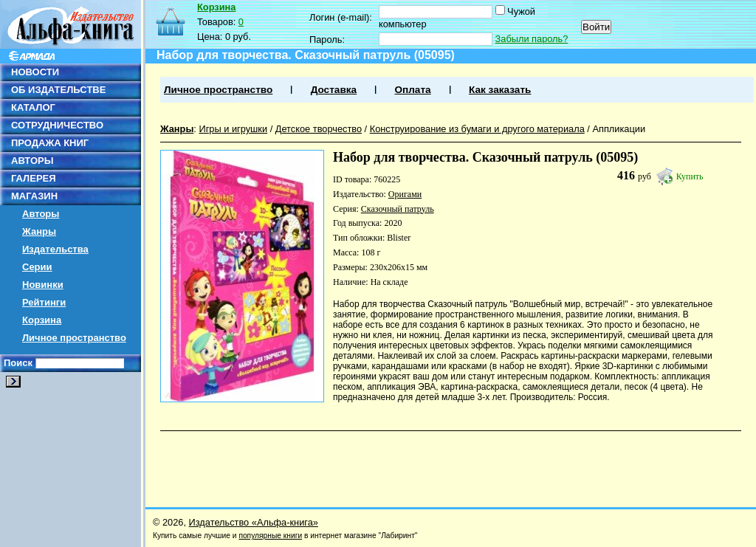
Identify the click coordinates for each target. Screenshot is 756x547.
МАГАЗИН (34, 196)
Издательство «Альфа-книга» (254, 522)
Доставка (334, 90)
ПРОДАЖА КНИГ (50, 143)
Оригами (405, 194)
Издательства (55, 249)
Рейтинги (44, 302)
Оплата (412, 90)
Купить (690, 176)
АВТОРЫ (32, 161)
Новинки (43, 285)
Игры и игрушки (233, 129)
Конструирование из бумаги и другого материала (477, 129)
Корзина (42, 320)
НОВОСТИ (35, 72)
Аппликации (619, 129)
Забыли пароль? (532, 39)
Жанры (39, 231)
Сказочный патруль (398, 209)
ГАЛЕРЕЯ (34, 178)
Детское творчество (319, 129)
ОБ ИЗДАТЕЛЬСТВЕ (58, 90)
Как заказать (500, 90)
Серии (37, 267)
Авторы (41, 214)
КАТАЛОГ (33, 107)
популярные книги (270, 536)
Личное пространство (74, 338)
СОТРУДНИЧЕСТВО (57, 125)
